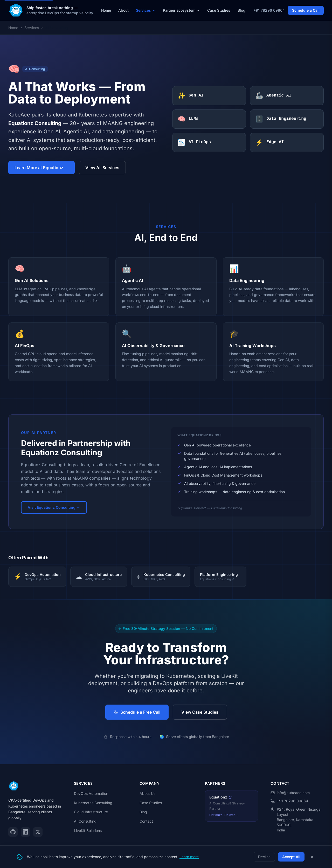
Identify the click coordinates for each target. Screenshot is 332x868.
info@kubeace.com (290, 793)
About (123, 10)
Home (106, 10)
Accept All (291, 857)
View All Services (102, 168)
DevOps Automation (91, 793)
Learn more (189, 857)
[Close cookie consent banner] (312, 857)
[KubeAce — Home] (16, 10)
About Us (147, 793)
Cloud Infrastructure (91, 812)
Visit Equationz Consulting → (54, 507)
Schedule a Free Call (137, 712)
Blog (241, 10)
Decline (264, 857)
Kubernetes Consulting (93, 803)
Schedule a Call (306, 10)
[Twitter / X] (38, 832)
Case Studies (219, 10)
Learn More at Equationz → (41, 168)
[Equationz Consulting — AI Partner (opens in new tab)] (231, 806)
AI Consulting (85, 821)
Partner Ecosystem (181, 10)
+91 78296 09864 (269, 10)
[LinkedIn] (25, 832)
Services (146, 10)
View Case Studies (200, 712)
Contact (146, 821)
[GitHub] (13, 832)
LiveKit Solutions (88, 831)
